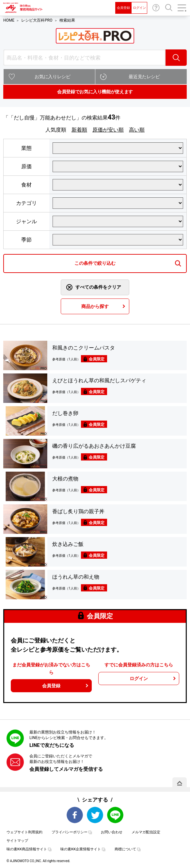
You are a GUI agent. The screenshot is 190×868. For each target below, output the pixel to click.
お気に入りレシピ (52, 77)
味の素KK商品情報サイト (27, 849)
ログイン (139, 8)
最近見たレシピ (144, 77)
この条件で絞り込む (95, 263)
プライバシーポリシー (70, 832)
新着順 (79, 130)
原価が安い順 (108, 130)
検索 (176, 58)
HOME (9, 20)
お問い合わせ (156, 8)
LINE (115, 815)
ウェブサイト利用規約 (24, 832)
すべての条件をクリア (98, 287)
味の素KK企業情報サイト (81, 849)
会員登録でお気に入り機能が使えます (95, 92)
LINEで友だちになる (52, 745)
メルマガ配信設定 (146, 832)
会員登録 (123, 8)
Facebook (75, 815)
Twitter (95, 815)
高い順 (137, 130)
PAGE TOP (180, 783)
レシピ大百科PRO (37, 20)
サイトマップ (17, 841)
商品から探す (95, 306)
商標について (125, 849)
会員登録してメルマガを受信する (66, 769)
